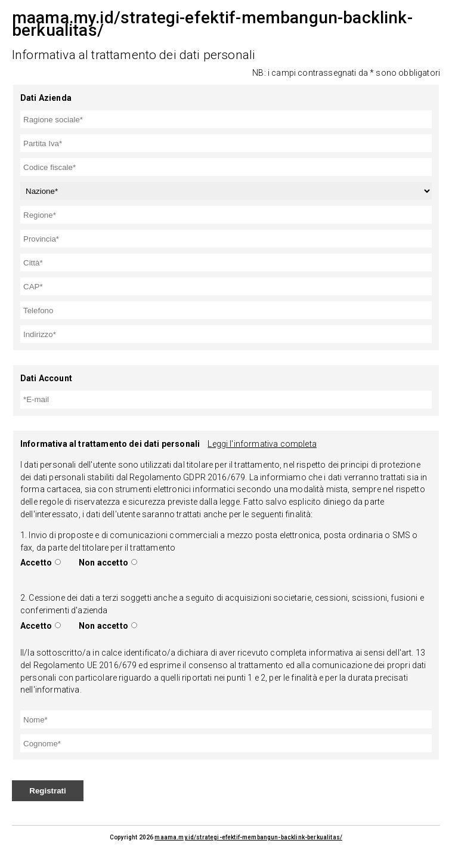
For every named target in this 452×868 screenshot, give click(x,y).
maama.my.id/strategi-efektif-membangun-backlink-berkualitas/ (248, 837)
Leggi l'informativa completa (262, 444)
